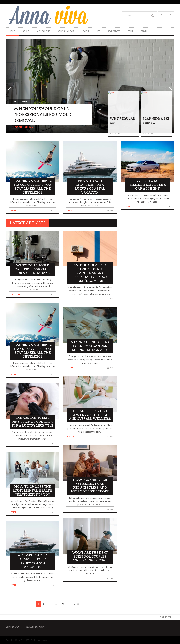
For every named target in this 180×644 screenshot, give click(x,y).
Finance (71, 368)
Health (85, 31)
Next (77, 604)
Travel (144, 31)
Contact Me (44, 31)
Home (12, 31)
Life (98, 31)
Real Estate (114, 31)
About (26, 31)
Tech (130, 31)
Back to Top (166, 617)
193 (63, 604)
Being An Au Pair (66, 31)
